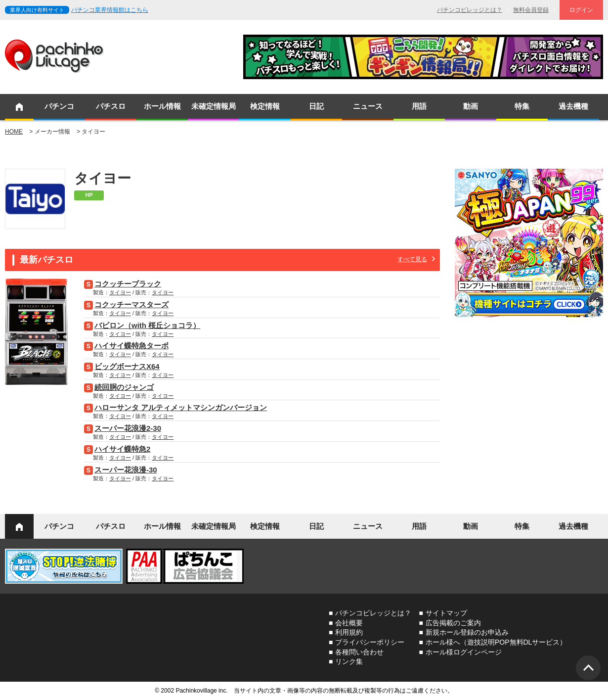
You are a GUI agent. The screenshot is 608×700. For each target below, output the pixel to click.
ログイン (581, 10)
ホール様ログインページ (464, 652)
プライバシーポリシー (370, 642)
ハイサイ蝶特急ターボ (131, 346)
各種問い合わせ (359, 652)
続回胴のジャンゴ (124, 387)
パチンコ (59, 106)
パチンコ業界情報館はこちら (110, 10)
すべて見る (412, 259)
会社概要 (349, 623)
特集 (522, 106)
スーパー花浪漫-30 (126, 470)
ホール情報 (162, 106)
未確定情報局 (214, 106)
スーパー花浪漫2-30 (128, 428)
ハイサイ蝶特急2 (122, 449)
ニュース (368, 106)
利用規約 (349, 632)
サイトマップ (446, 613)
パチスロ (111, 106)
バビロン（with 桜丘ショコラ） (147, 325)
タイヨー (120, 292)
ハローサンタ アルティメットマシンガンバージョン (181, 407)
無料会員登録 (531, 10)
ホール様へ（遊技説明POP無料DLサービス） (496, 642)
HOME (14, 132)
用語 (419, 106)
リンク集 (349, 661)
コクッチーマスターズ (131, 304)
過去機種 (573, 106)
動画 (471, 106)
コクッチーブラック (128, 284)
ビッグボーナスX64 (127, 366)
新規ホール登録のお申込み (467, 632)
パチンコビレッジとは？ (470, 10)
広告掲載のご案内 (453, 623)
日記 (316, 106)
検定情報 (265, 106)
